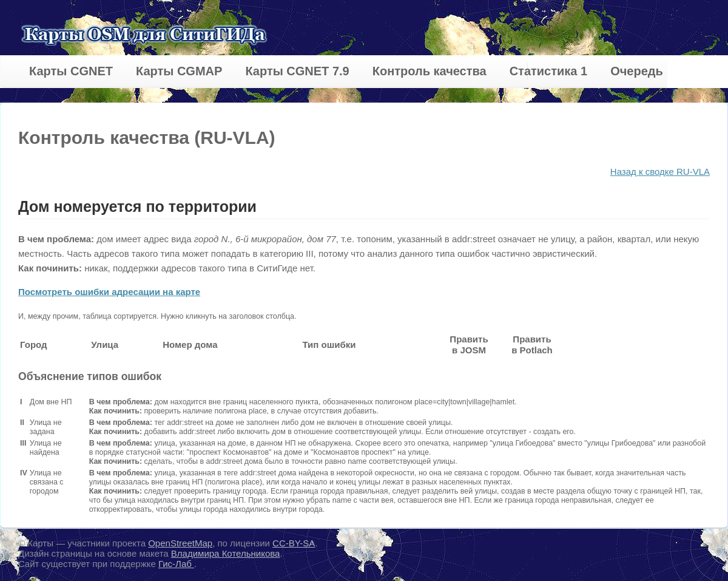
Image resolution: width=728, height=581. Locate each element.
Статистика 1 (548, 71)
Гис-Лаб (176, 564)
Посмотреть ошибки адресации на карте (109, 292)
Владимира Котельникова (226, 553)
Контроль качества (430, 71)
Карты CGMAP (179, 71)
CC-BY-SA (294, 543)
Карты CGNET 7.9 (297, 71)
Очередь (637, 71)
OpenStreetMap (180, 543)
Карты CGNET (71, 71)
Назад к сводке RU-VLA (660, 172)
